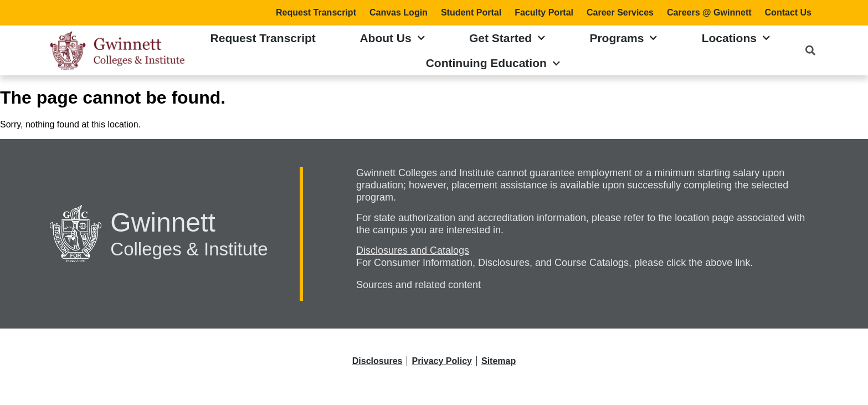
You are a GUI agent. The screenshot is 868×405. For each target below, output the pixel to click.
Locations (736, 38)
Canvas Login (399, 12)
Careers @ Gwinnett (709, 12)
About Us (392, 38)
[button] (810, 51)
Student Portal (471, 12)
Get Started (507, 38)
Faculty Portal (544, 12)
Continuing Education (493, 63)
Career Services (620, 12)
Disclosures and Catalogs (413, 250)
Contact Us (788, 12)
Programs (623, 38)
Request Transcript (316, 12)
